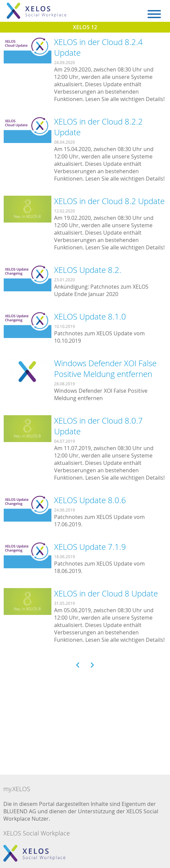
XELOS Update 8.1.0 (90, 317)
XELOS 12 (85, 27)
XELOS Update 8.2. (88, 270)
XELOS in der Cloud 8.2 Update (109, 201)
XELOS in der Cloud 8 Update (106, 593)
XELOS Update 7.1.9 (90, 547)
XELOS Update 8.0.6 (90, 500)
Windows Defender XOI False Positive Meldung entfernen (105, 369)
